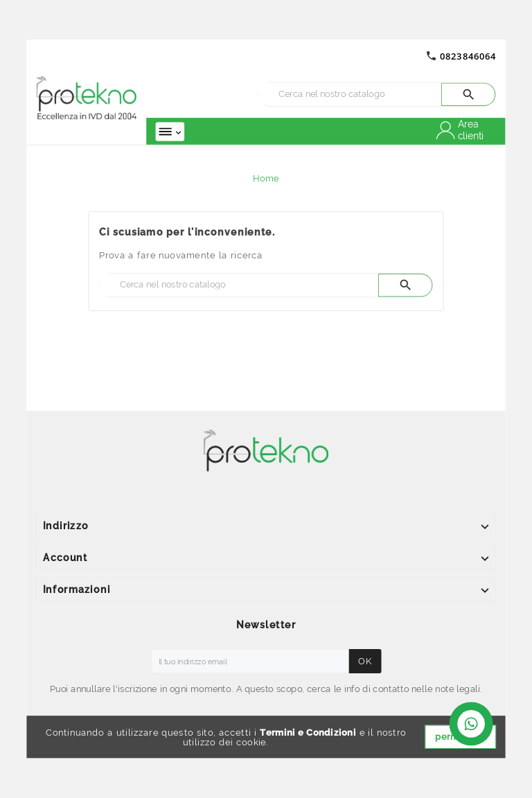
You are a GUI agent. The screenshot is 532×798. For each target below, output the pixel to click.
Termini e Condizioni (308, 733)
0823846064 (468, 56)
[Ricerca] (350, 94)
